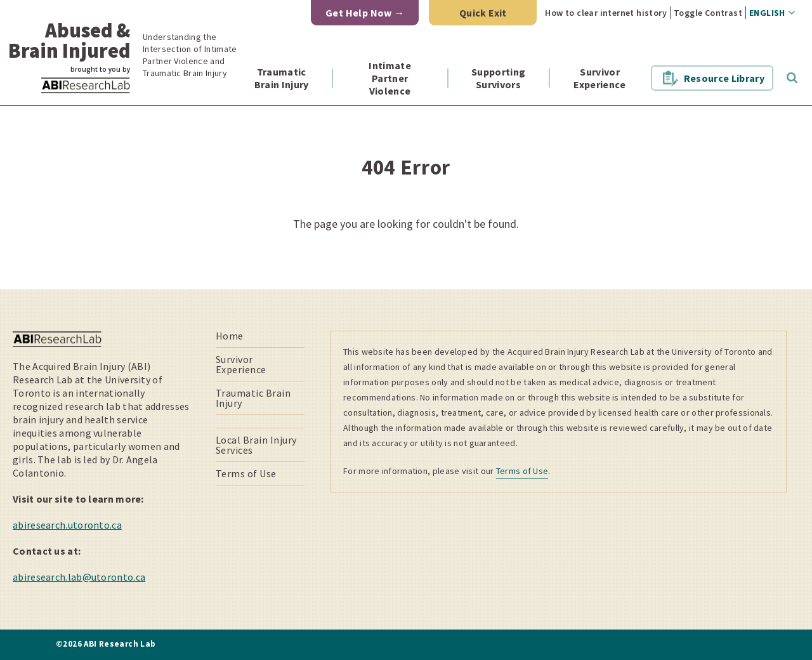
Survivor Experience (599, 78)
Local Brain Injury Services (256, 445)
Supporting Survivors (498, 78)
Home (230, 336)
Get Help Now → (365, 13)
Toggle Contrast (708, 13)
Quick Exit (483, 13)
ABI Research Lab (104, 93)
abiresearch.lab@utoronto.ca (79, 577)
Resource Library (724, 78)
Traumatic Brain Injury (282, 78)
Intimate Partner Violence (390, 78)
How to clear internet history (606, 13)
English (767, 13)
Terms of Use (246, 473)
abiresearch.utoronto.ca (67, 525)
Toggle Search (792, 78)
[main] (406, 198)
